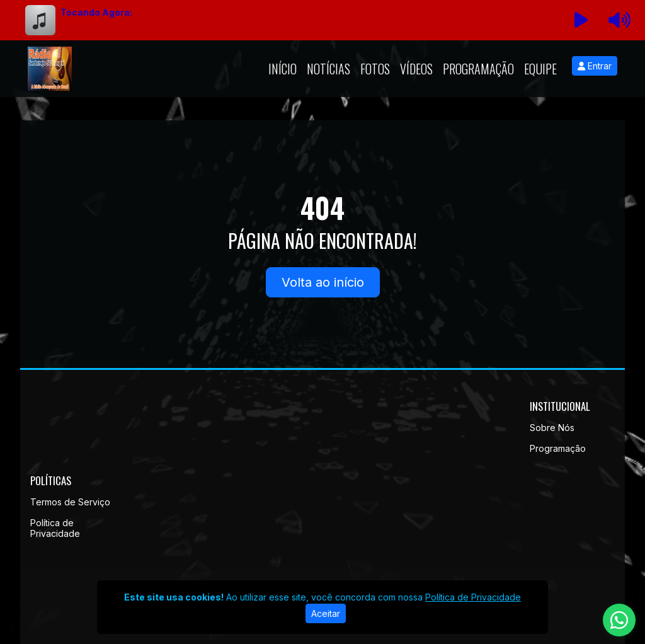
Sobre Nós (552, 428)
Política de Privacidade (55, 528)
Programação (478, 69)
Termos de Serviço (70, 502)
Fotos (375, 69)
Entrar (595, 66)
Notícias (328, 69)
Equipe (540, 69)
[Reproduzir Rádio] (581, 20)
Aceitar (326, 613)
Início (283, 69)
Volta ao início (323, 282)
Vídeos (416, 69)
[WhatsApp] (619, 620)
